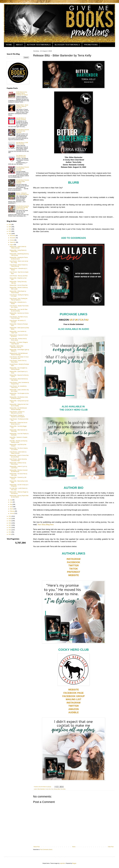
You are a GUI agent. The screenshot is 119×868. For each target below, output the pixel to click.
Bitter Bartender (41, 789)
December (13, 236)
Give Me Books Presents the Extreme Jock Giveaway (23, 131)
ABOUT (19, 45)
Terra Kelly (63, 789)
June (11, 502)
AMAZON (73, 709)
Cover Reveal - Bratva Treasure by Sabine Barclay (19, 266)
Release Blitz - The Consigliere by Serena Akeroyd (18, 369)
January (12, 513)
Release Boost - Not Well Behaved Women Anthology (19, 354)
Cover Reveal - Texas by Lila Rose (19, 276)
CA (82, 320)
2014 (10, 532)
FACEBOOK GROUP (74, 696)
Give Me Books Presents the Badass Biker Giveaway (23, 181)
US (71, 320)
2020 (10, 519)
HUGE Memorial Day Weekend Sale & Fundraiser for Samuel (22, 93)
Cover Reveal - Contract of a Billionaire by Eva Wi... (17, 412)
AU (87, 320)
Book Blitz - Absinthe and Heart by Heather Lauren (18, 442)
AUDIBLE (74, 712)
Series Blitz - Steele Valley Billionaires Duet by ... (16, 347)
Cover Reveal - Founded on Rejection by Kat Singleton (17, 416)
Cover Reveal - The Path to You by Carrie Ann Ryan (19, 317)
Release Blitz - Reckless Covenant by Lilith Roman (19, 471)
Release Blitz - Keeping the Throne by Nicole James (19, 258)
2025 (10, 227)
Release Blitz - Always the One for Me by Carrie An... (18, 423)
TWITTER (74, 565)
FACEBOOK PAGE (74, 693)
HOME (9, 45)
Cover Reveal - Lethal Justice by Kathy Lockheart (18, 453)
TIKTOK (74, 569)
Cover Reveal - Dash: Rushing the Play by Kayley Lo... (18, 299)
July (11, 500)
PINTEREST (74, 572)
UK (76, 320)
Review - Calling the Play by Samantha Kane (22, 194)
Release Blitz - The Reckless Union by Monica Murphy (19, 398)
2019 (10, 521)
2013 (10, 534)
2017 (10, 525)
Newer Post (37, 847)
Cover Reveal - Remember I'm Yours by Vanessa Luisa (19, 358)
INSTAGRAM (74, 559)
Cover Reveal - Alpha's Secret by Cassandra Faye (18, 460)
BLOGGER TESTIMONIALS (67, 45)
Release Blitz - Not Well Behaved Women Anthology (18, 409)
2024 (10, 229)
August (12, 245)
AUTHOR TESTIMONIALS (39, 45)
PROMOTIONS (91, 45)
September (13, 242)
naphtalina (62, 863)
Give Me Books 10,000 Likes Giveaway (22, 143)
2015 (10, 530)
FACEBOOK (74, 562)
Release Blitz (57, 789)
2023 (10, 231)
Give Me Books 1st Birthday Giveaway (21, 119)
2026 (10, 225)
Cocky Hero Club (49, 789)
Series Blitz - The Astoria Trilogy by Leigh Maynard (19, 343)
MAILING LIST (74, 699)
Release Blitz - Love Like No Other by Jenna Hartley (19, 310)
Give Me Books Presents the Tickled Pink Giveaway (23, 169)
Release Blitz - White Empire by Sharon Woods (18, 292)
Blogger (74, 863)
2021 (10, 516)
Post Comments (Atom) (46, 850)
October (12, 240)
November (13, 238)
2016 (10, 528)
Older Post (111, 847)
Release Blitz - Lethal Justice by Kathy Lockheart (18, 247)
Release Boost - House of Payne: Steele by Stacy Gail (22, 106)
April (11, 507)
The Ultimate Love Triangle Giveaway (21, 156)
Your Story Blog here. (46, 525)
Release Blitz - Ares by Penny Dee (19, 285)
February (12, 511)
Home (74, 847)
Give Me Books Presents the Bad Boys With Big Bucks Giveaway (23, 207)
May (11, 504)
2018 (10, 523)
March (12, 509)
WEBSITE (73, 575)
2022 (10, 234)
